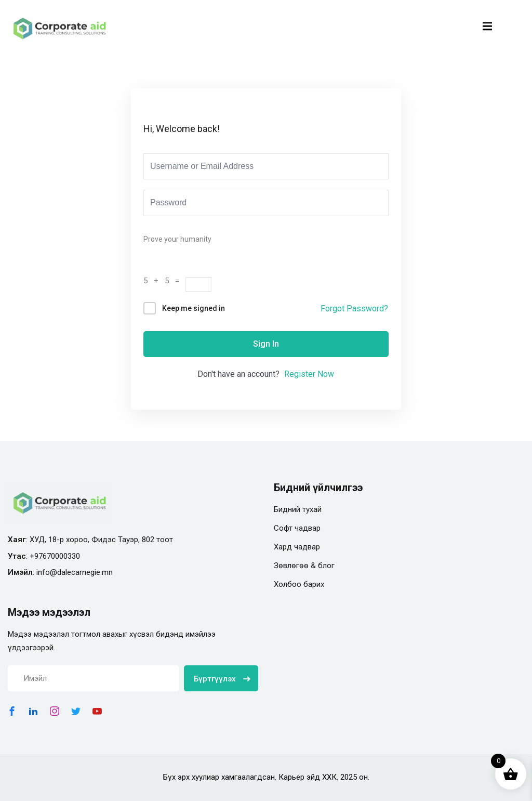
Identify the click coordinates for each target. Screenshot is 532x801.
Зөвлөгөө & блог (304, 566)
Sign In (266, 344)
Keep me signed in (194, 308)
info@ (47, 572)
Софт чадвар (297, 528)
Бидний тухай (298, 509)
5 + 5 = (164, 281)
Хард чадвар (297, 547)
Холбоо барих (299, 584)
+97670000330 (55, 556)
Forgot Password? (354, 308)
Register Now (309, 374)
